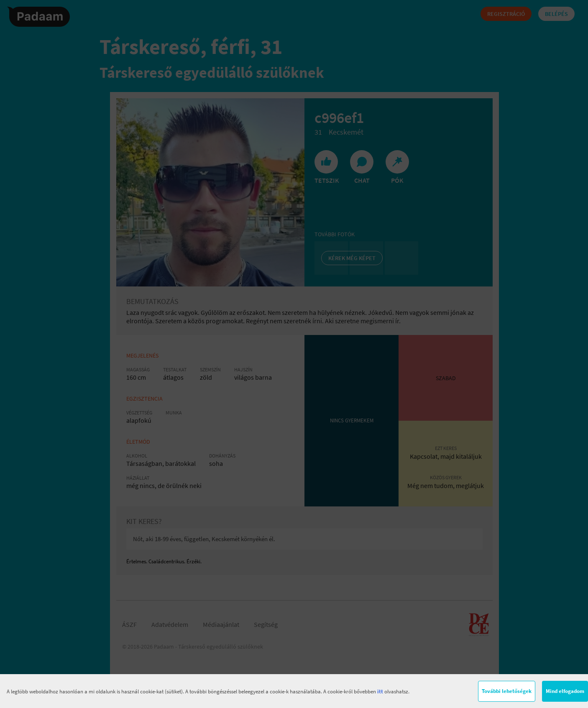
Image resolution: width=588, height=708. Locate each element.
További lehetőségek (507, 691)
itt (380, 691)
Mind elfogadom (565, 691)
